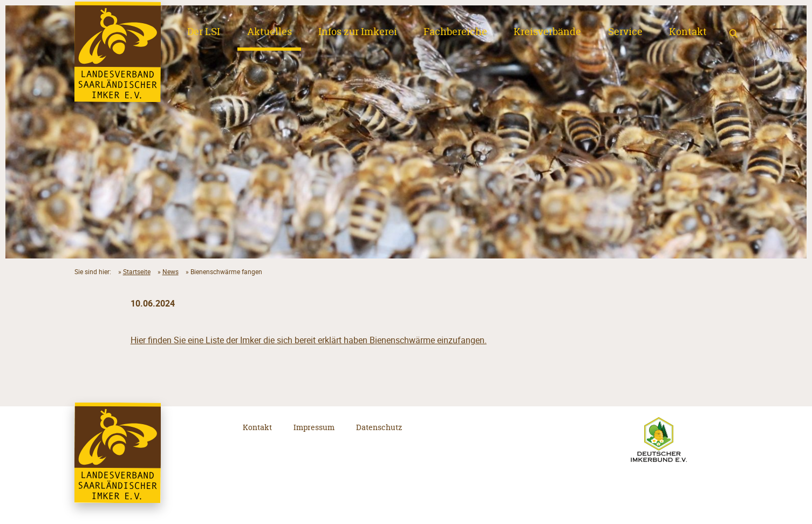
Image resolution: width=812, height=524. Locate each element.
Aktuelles (269, 32)
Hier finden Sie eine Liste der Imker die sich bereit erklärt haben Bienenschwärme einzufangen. (309, 340)
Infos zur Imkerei (358, 32)
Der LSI (204, 32)
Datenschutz (379, 427)
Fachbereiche (455, 32)
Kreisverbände (547, 32)
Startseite (137, 271)
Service (625, 32)
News (170, 271)
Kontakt (688, 32)
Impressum (314, 427)
